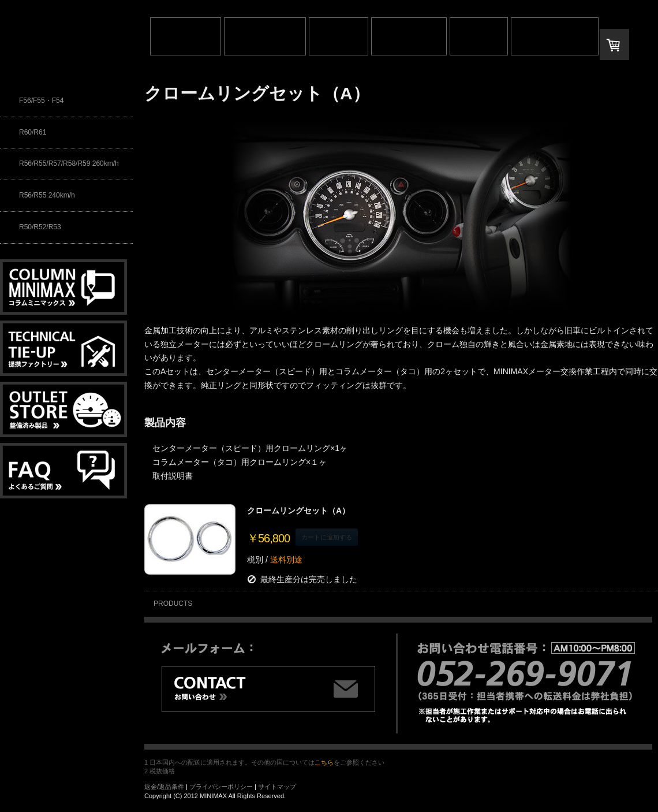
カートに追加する (327, 537)
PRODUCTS (173, 604)
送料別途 (285, 560)
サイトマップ (277, 787)
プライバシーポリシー (221, 787)
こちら (324, 762)
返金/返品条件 (164, 787)
